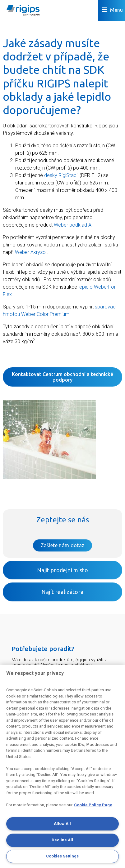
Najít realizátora (62, 592)
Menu (112, 10)
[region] (62, 766)
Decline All (62, 840)
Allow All (62, 824)
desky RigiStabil (61, 175)
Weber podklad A (73, 225)
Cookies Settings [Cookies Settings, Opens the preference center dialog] (62, 856)
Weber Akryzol (31, 252)
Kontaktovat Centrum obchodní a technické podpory (62, 377)
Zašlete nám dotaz (62, 545)
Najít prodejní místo (62, 570)
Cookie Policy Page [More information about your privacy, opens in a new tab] (93, 805)
